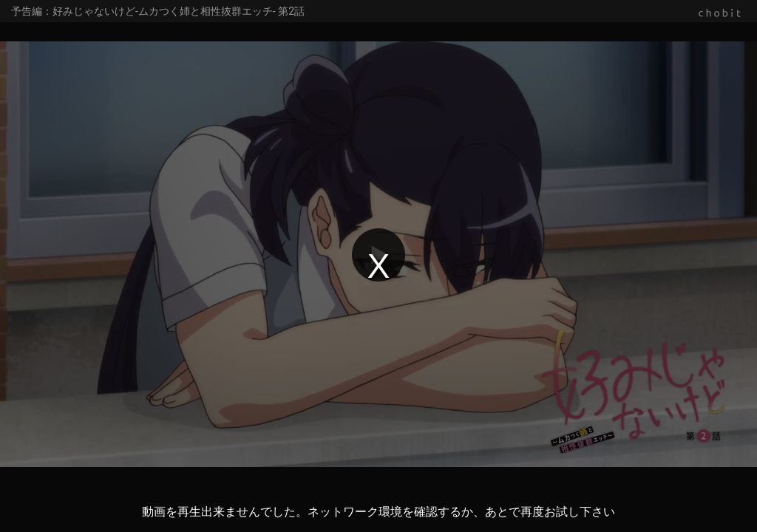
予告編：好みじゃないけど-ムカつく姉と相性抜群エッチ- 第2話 (158, 11)
